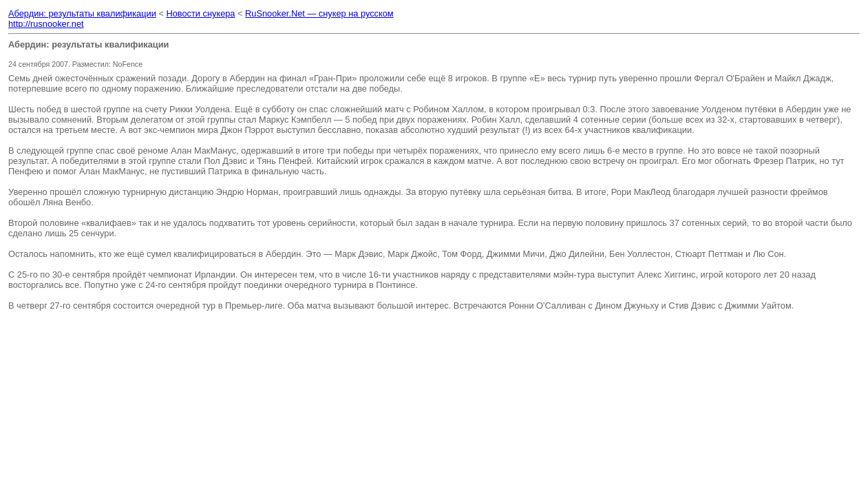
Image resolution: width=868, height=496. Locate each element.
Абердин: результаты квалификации (82, 13)
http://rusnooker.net (46, 24)
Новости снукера (200, 13)
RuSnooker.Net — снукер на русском (319, 13)
